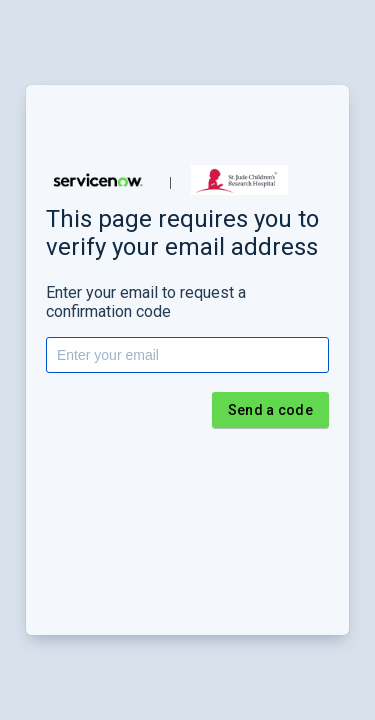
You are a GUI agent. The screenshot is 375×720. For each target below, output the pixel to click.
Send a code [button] (270, 410)
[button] (98, 180)
